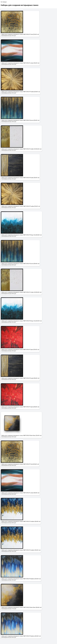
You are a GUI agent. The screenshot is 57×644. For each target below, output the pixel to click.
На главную (4, 2)
